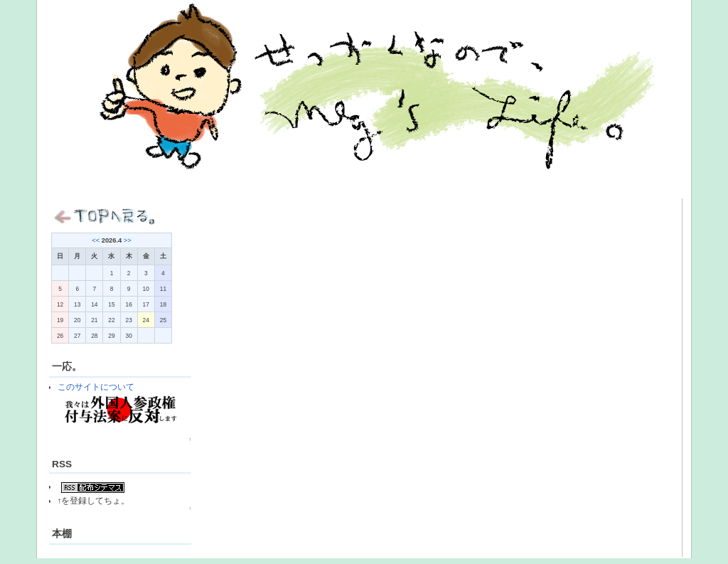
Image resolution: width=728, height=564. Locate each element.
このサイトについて (96, 387)
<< (96, 240)
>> (128, 240)
